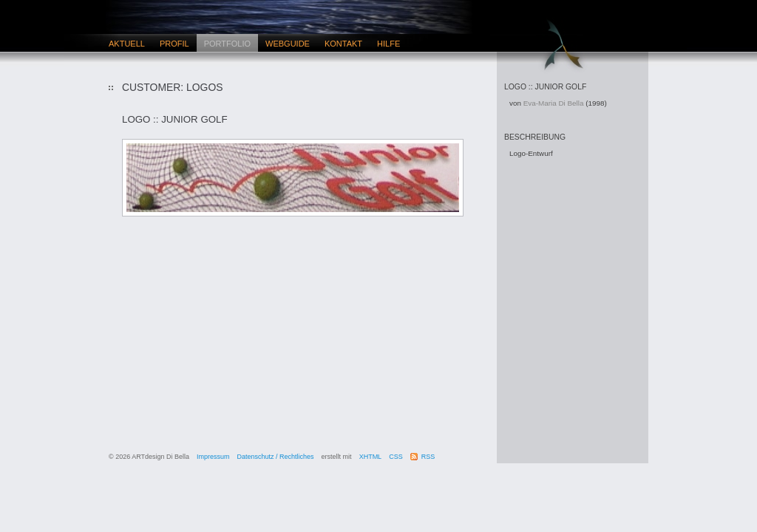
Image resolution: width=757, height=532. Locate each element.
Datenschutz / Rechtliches (276, 457)
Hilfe (388, 44)
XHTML (371, 457)
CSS (396, 457)
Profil (174, 44)
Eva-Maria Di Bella (554, 103)
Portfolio (227, 44)
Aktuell (127, 44)
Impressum (213, 457)
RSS (428, 457)
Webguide (288, 44)
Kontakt (343, 44)
